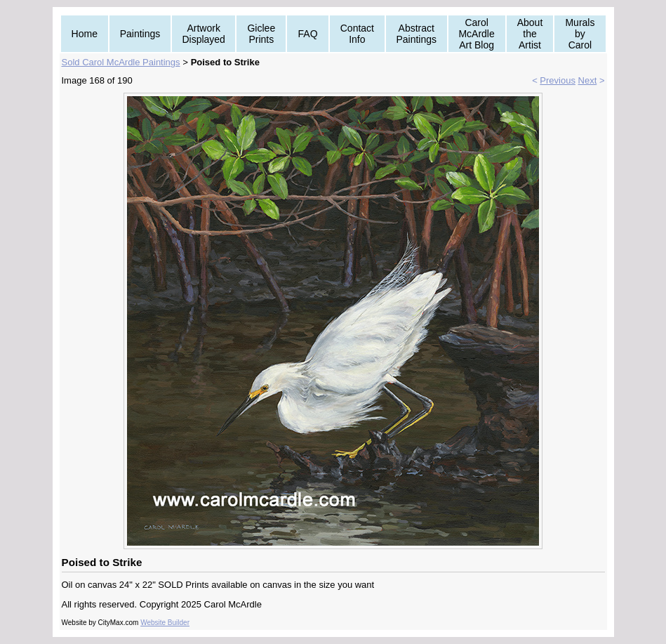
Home (85, 34)
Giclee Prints (261, 34)
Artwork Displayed (203, 34)
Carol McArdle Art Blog (476, 34)
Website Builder (165, 623)
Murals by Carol (580, 34)
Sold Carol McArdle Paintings (121, 62)
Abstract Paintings (416, 34)
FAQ (308, 34)
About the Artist (530, 34)
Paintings (140, 34)
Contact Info (357, 34)
